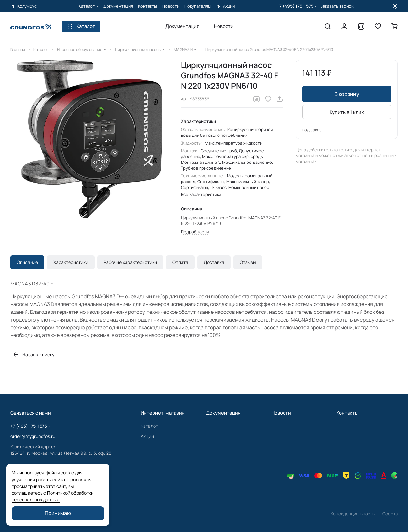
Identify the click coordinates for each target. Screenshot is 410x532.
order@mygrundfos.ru (33, 436)
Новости (281, 413)
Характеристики (71, 262)
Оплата (180, 262)
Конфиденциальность (353, 514)
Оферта (390, 514)
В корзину (347, 94)
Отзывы (248, 262)
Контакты (347, 413)
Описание (27, 262)
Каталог (149, 426)
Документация (223, 413)
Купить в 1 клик (347, 112)
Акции (147, 436)
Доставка (214, 262)
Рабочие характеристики (130, 262)
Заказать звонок (337, 6)
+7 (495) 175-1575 (295, 6)
